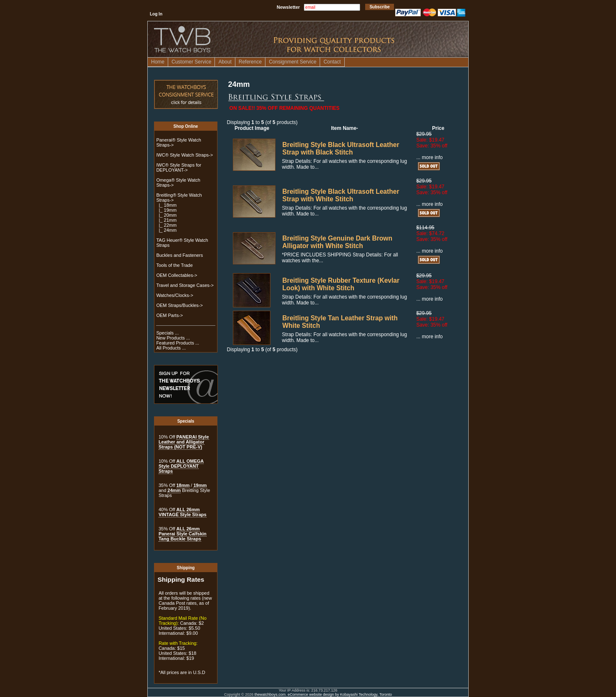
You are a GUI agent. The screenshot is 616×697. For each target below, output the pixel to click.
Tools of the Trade (174, 265)
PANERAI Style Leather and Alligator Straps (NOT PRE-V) (184, 442)
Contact (332, 62)
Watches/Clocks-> (175, 295)
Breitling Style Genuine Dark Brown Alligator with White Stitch (337, 242)
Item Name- (345, 128)
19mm (200, 485)
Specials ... (167, 333)
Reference (250, 62)
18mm (183, 485)
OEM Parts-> (169, 315)
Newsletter (288, 7)
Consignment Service (293, 62)
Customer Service (191, 62)
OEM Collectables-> (177, 275)
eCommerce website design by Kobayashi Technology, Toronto (340, 694)
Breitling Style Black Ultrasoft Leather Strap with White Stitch (341, 195)
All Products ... (171, 348)
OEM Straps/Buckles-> (179, 305)
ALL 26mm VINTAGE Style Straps (183, 512)
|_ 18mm (166, 205)
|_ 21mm (166, 220)
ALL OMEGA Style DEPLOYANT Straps (181, 466)
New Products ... (173, 338)
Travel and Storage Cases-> (185, 285)
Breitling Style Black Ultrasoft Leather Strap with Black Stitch (341, 148)
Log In (156, 14)
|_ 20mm (166, 215)
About (225, 62)
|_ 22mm (166, 225)
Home (158, 62)
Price (438, 128)
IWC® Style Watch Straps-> (184, 155)
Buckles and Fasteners (179, 255)
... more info (429, 157)
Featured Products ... (178, 343)
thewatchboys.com (270, 694)
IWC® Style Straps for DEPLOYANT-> (179, 167)
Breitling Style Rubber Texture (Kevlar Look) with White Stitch (341, 284)
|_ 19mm (166, 210)
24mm (174, 490)
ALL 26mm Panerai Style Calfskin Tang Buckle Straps (183, 534)
